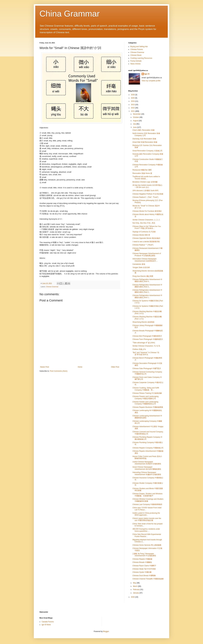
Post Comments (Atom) (59, 371)
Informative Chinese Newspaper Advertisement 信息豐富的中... (145, 260)
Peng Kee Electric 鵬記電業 (143, 276)
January (136, 593)
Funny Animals (136, 61)
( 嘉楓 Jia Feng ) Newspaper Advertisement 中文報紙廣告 (144, 555)
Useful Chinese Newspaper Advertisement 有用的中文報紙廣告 (147, 463)
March (136, 586)
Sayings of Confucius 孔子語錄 (144, 232)
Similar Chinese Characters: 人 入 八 (146, 220)
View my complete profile (151, 81)
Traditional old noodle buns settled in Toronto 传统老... (146, 178)
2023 (133, 105)
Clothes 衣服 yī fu (139, 349)
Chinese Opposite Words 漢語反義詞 (146, 238)
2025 (133, 98)
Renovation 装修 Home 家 (142, 173)
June (135, 127)
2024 (133, 101)
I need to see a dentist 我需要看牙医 (146, 242)
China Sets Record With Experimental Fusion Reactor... (147, 535)
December (137, 114)
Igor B (147, 74)
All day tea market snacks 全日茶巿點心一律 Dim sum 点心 (147, 186)
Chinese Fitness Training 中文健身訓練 (147, 393)
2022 (133, 108)
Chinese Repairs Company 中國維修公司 (148, 448)
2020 (133, 597)
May (135, 583)
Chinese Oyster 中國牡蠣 (142, 572)
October (136, 117)
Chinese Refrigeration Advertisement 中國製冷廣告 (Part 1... (147, 296)
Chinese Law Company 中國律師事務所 (147, 504)
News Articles (135, 64)
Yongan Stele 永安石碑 (141, 267)
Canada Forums (48, 622)
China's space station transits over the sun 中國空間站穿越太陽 (147, 519)
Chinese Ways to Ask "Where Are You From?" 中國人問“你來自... (147, 227)
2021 (133, 111)
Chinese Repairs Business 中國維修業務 (148, 407)
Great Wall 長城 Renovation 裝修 (145, 142)
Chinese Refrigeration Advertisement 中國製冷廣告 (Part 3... (147, 286)
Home (80, 367)
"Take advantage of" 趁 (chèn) (144, 343)
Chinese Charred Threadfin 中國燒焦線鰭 (148, 579)
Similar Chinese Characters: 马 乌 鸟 (146, 346)
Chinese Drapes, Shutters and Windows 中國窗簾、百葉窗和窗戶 (148, 495)
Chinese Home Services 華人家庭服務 (147, 545)
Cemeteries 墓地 (139, 264)
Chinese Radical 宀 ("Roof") (143, 245)
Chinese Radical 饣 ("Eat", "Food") (145, 197)
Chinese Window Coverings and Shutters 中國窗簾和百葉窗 (148, 500)
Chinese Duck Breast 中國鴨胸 (144, 576)
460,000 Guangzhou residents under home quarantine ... (146, 530)
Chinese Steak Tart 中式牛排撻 (144, 569)
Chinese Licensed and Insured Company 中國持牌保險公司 (148, 433)
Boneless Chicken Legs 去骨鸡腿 (145, 182)
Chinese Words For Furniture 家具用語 (147, 211)
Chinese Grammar (52, 287)
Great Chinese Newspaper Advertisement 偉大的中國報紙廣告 (147, 468)
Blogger (106, 631)
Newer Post (45, 367)
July (135, 124)
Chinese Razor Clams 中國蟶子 (144, 566)
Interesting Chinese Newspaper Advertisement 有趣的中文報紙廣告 (147, 473)
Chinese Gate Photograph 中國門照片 (147, 369)
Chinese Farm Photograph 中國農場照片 (148, 339)
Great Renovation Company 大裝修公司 (147, 151)
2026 (133, 95)
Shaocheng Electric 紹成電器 (143, 322)
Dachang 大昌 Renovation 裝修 (144, 139)
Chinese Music (136, 55)
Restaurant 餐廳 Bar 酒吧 (142, 170)
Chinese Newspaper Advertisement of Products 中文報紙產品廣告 (147, 254)
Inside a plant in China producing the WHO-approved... (146, 514)
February (137, 590)
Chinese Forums (137, 49)
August (136, 121)
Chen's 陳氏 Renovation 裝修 (144, 130)
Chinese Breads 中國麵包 (142, 562)
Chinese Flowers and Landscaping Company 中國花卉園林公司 (145, 397)
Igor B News (46, 625)
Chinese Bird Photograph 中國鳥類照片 (147, 336)
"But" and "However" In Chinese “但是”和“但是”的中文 (146, 354)
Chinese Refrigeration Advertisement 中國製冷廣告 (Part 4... (147, 280)
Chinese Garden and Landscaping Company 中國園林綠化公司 (145, 403)
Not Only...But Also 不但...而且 (144, 223)
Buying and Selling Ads (139, 47)
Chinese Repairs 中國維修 (142, 559)
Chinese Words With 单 (141, 235)
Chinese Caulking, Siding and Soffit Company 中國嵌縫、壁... (146, 389)
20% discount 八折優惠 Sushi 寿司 (145, 191)
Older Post (115, 367)
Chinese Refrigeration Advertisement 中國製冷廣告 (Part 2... (147, 291)
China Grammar (70, 14)
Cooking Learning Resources (141, 58)
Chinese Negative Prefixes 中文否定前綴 (148, 194)
